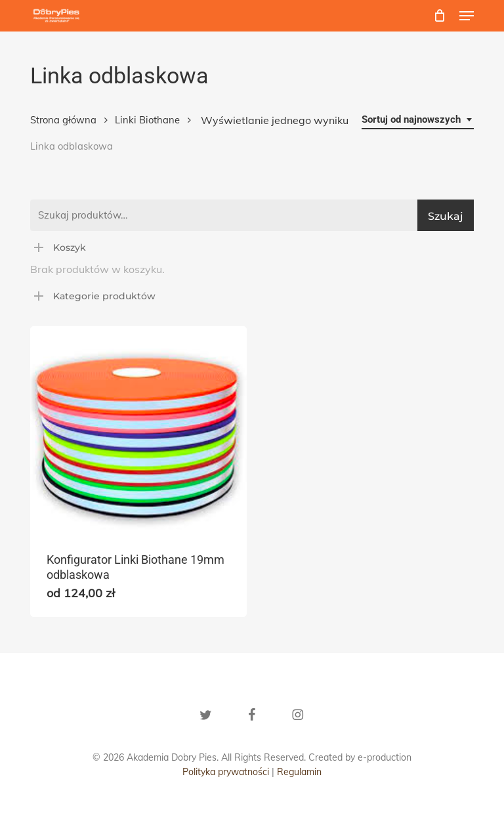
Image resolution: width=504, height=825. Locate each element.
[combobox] (418, 120)
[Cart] (440, 16)
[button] (467, 16)
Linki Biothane (147, 120)
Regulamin (299, 772)
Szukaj (446, 216)
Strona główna (63, 120)
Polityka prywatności (226, 772)
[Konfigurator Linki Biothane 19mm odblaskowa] (138, 431)
